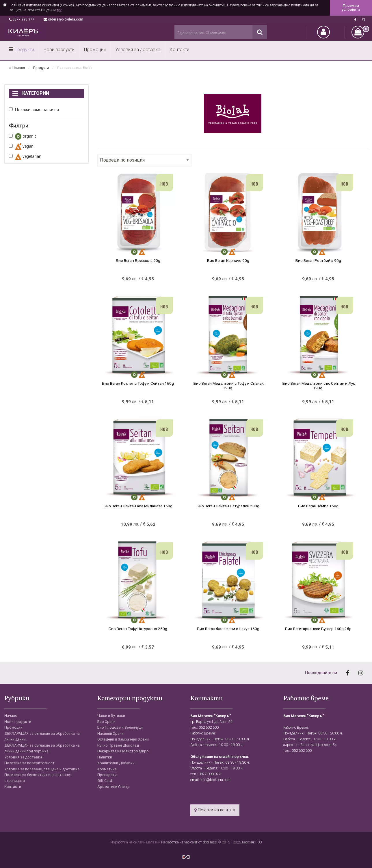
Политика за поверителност (29, 763)
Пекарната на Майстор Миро (123, 751)
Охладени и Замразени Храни (123, 739)
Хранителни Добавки (116, 763)
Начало (19, 68)
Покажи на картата (215, 810)
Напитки (105, 757)
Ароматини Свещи (114, 787)
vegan (21, 147)
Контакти (180, 50)
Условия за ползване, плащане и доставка (42, 769)
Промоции (95, 50)
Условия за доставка (138, 50)
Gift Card (105, 781)
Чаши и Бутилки (111, 716)
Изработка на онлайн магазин (136, 842)
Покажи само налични (34, 110)
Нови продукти (59, 50)
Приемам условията (351, 8)
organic (23, 136)
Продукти (24, 50)
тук (59, 10)
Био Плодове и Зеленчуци (120, 727)
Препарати (107, 775)
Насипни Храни (110, 733)
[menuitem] (22, 50)
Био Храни (106, 722)
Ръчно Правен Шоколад (118, 745)
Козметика (107, 769)
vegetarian (25, 157)
